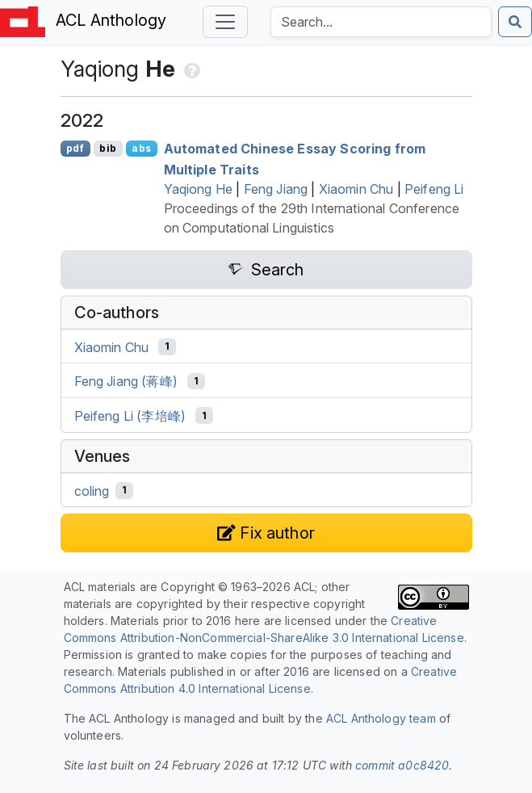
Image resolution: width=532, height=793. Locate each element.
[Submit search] (515, 22)
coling (92, 490)
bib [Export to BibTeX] (107, 148)
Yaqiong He (199, 189)
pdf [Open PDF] (75, 148)
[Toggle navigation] (225, 22)
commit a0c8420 (402, 765)
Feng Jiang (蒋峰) (126, 381)
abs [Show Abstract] (141, 148)
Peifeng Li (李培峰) (130, 416)
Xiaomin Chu (356, 189)
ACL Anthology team (381, 718)
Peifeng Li (434, 189)
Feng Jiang (276, 189)
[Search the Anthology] (381, 22)
